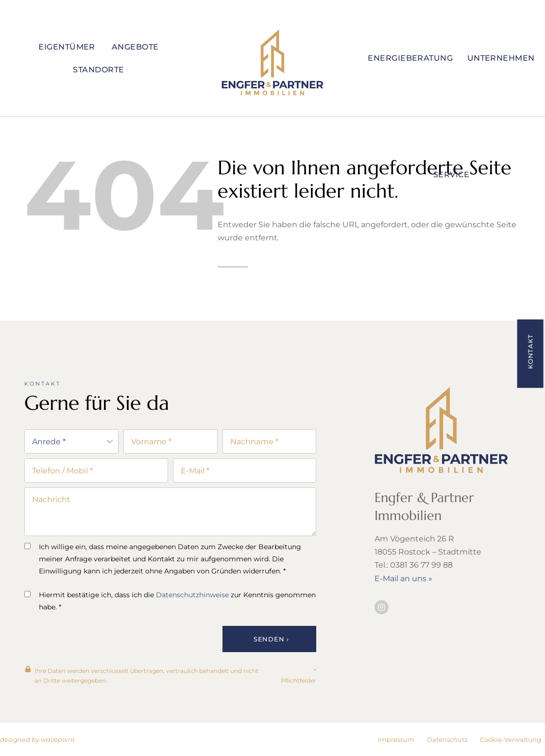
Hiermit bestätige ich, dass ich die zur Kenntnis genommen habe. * (170, 601)
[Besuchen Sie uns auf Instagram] (382, 609)
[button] (530, 353)
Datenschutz (447, 739)
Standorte (98, 70)
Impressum (396, 739)
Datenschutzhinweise (192, 595)
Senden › (271, 639)
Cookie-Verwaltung (511, 739)
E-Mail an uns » (403, 580)
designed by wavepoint (37, 739)
